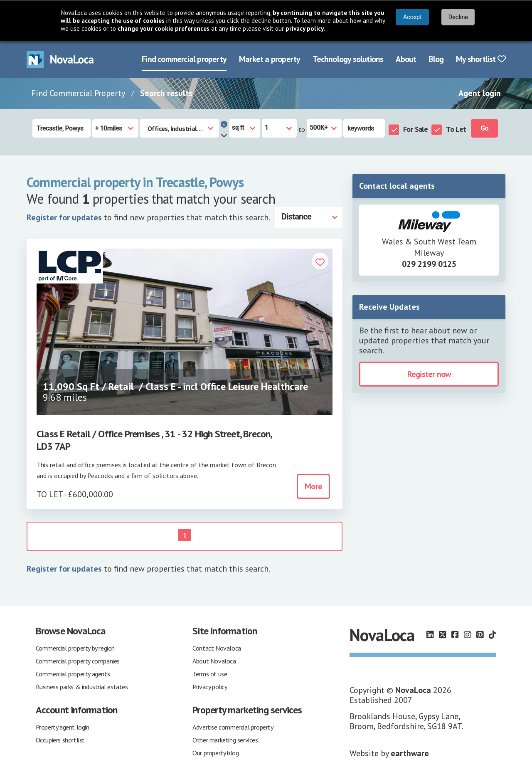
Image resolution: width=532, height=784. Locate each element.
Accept (413, 17)
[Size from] (279, 128)
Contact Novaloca (217, 648)
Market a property (270, 59)
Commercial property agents (73, 674)
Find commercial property (184, 59)
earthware (410, 753)
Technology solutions (348, 59)
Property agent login (63, 727)
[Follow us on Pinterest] (480, 635)
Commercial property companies (78, 661)
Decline (458, 17)
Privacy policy (210, 687)
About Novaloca (214, 661)
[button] (320, 262)
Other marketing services (225, 740)
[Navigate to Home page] (60, 59)
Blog (436, 59)
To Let (456, 129)
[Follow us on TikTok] (493, 635)
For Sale (415, 129)
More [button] (313, 486)
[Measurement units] (245, 128)
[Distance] (309, 217)
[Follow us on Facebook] (455, 635)
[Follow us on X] (443, 635)
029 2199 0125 (429, 264)
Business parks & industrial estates (82, 687)
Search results (166, 93)
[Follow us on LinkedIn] (430, 635)
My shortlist (481, 59)
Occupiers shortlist (60, 740)
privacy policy (305, 28)
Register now (429, 374)
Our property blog (216, 753)
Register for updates (64, 217)
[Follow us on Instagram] (468, 635)
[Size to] (324, 128)
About (406, 59)
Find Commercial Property (78, 93)
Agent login (480, 93)
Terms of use (210, 674)
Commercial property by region (75, 648)
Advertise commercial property (233, 727)
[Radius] (115, 128)
